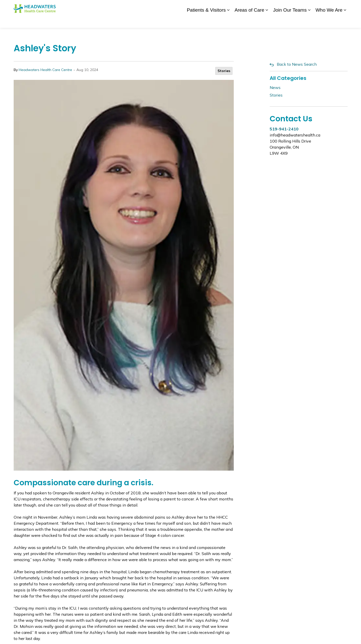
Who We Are (329, 21)
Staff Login (267, 7)
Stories (224, 71)
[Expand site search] (343, 7)
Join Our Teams (290, 21)
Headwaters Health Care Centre (45, 70)
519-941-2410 (284, 129)
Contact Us (244, 7)
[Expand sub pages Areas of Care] (267, 21)
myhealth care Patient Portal (307, 7)
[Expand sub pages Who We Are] (345, 21)
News (225, 7)
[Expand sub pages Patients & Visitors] (228, 21)
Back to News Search (297, 64)
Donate (209, 7)
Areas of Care (249, 21)
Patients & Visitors (206, 21)
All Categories (288, 78)
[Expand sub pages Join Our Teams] (309, 21)
